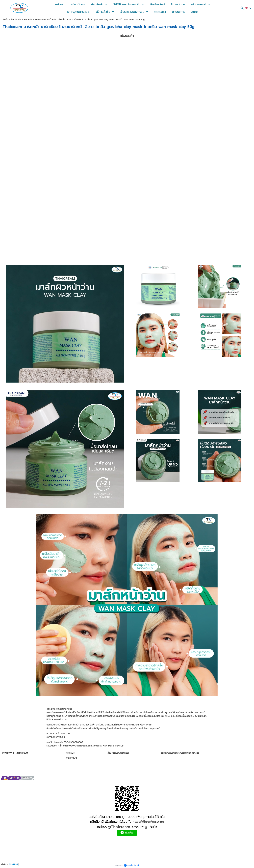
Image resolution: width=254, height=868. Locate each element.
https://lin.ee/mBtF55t (148, 821)
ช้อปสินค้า (16, 20)
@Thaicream (119, 827)
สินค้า (5, 20)
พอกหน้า (28, 20)
